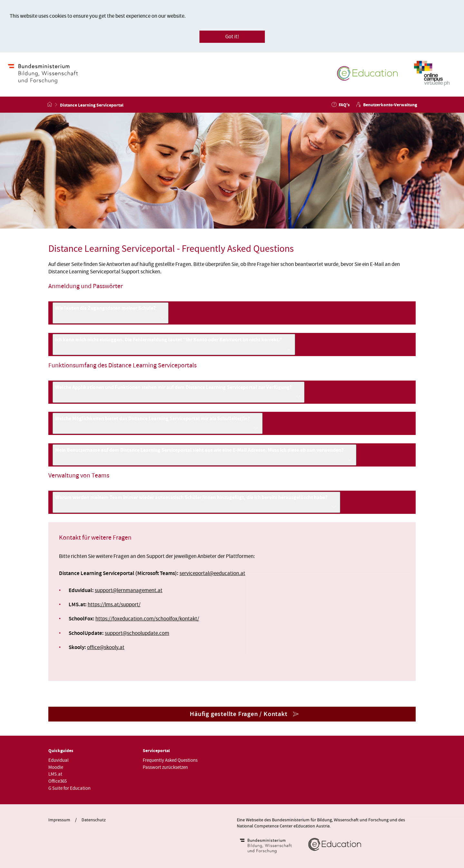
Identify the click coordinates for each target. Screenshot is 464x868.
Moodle (56, 767)
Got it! (232, 37)
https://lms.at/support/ (114, 605)
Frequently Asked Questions (170, 760)
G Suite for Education (69, 788)
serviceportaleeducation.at (212, 573)
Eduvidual (58, 760)
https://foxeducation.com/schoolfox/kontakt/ (147, 619)
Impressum (59, 820)
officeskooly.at (106, 647)
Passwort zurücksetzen (165, 767)
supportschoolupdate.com (137, 633)
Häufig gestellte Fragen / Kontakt (238, 714)
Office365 (58, 781)
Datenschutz (94, 820)
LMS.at (55, 774)
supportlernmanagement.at (129, 590)
